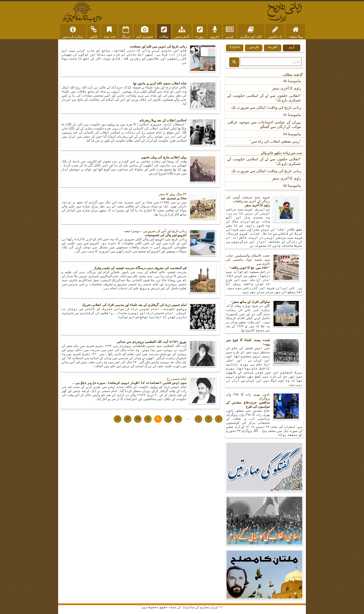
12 (118, 419)
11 (128, 419)
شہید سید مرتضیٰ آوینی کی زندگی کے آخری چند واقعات (264, 201)
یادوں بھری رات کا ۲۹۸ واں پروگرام (264, 401)
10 (138, 419)
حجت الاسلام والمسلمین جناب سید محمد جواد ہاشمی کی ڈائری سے (264, 262)
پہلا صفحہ (296, 32)
